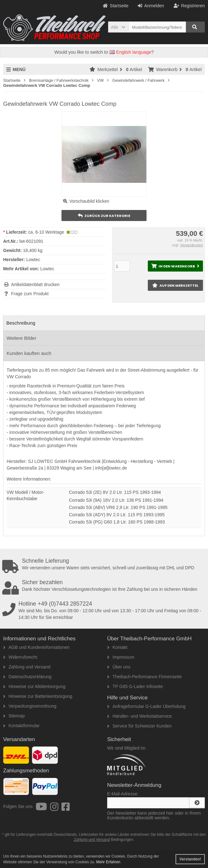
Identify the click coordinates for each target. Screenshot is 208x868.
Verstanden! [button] (190, 859)
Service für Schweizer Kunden (139, 726)
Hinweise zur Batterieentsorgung (38, 696)
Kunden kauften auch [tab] (29, 353)
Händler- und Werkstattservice (139, 716)
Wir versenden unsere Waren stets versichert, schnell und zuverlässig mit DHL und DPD (105, 564)
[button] (118, 27)
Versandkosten (191, 245)
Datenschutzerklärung (27, 677)
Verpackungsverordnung (30, 706)
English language (130, 52)
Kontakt (117, 647)
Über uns (119, 667)
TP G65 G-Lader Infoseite (135, 686)
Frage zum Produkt (30, 294)
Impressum (121, 657)
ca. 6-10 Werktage (46, 232)
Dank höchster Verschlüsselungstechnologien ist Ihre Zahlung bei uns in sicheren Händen (105, 586)
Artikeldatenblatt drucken (35, 284)
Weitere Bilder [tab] (21, 338)
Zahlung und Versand (27, 667)
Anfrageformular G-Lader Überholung (146, 706)
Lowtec (47, 269)
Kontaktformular (21, 726)
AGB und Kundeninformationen (36, 647)
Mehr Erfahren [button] (108, 862)
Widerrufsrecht (20, 657)
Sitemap (14, 716)
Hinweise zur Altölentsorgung (34, 686)
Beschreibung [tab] (21, 323)
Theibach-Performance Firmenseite (144, 677)
